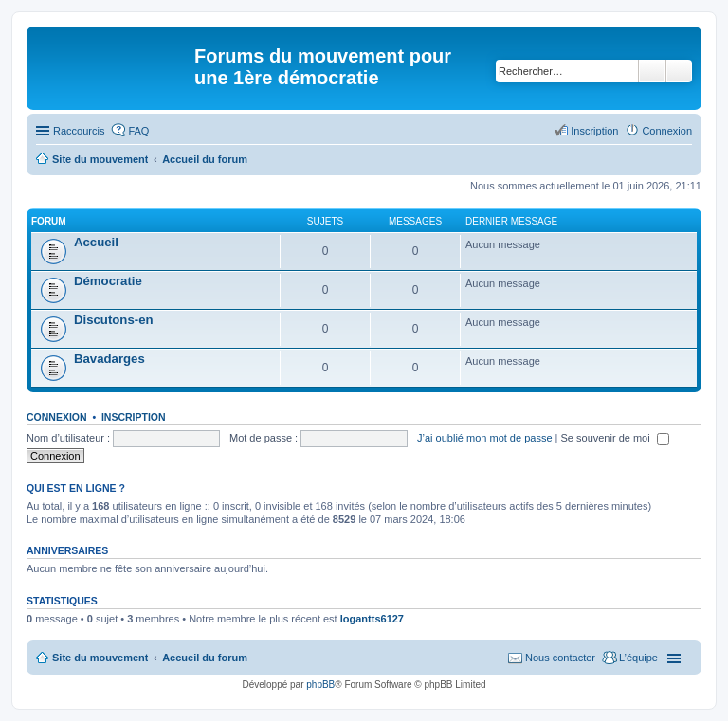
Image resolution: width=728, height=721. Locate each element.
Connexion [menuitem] (667, 131)
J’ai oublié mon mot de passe (484, 438)
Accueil (96, 242)
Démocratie (108, 281)
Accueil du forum (205, 658)
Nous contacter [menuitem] (560, 658)
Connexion (57, 417)
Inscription (134, 417)
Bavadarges (109, 359)
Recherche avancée (679, 71)
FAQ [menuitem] (138, 131)
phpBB (320, 685)
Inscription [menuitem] (594, 131)
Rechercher (652, 71)
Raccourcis (79, 131)
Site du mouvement (100, 658)
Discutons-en (114, 320)
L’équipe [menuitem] (638, 658)
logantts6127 (372, 619)
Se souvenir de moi (615, 438)
